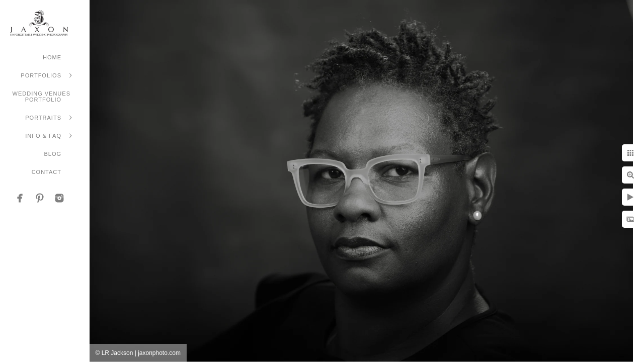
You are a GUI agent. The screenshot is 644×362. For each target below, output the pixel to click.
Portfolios (41, 75)
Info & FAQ (43, 136)
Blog (53, 154)
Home (52, 57)
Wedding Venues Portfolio (42, 97)
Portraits (43, 118)
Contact (47, 172)
